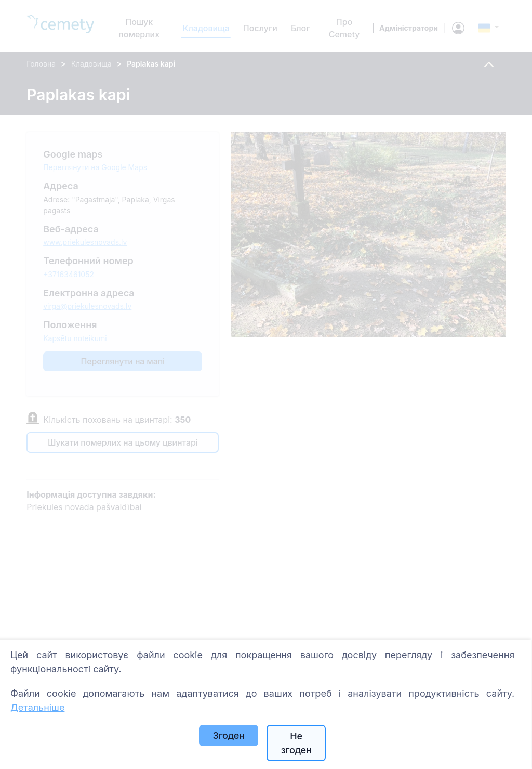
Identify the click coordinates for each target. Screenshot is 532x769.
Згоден (229, 735)
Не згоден (296, 743)
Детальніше (37, 707)
